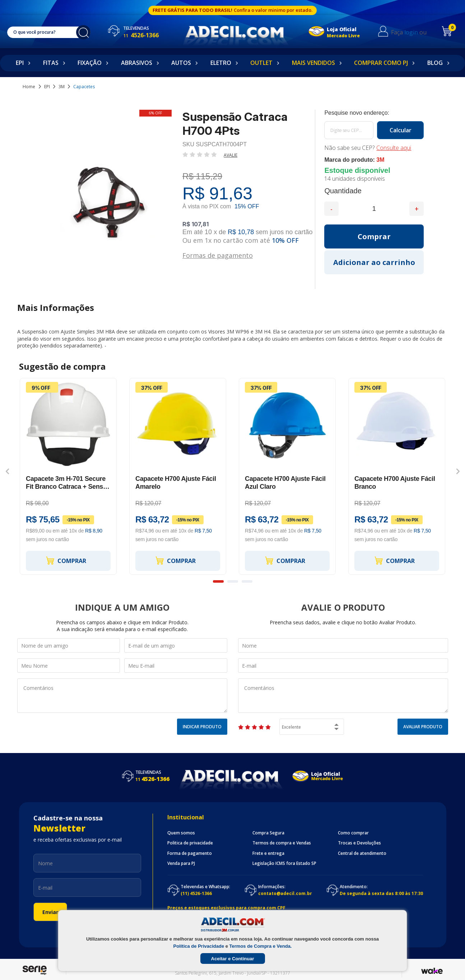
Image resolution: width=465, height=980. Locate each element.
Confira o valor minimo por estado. (273, 10)
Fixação (90, 63)
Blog (435, 63)
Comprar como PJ (381, 63)
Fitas (51, 63)
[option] (68, 477)
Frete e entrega (268, 853)
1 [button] (218, 581)
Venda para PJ (181, 863)
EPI (20, 63)
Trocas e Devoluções (359, 843)
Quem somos (181, 833)
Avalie (231, 155)
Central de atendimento (362, 853)
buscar (83, 32)
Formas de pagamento (218, 255)
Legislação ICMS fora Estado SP (284, 863)
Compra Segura (268, 833)
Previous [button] (7, 471)
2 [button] (233, 581)
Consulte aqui (394, 148)
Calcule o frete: (374, 113)
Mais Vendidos (313, 63)
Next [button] (458, 471)
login (411, 32)
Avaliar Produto (423, 727)
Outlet (261, 63)
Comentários (122, 696)
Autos (181, 63)
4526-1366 (141, 35)
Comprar (66, 561)
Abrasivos (137, 63)
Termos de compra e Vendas (282, 843)
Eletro (221, 63)
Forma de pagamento (190, 853)
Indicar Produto (202, 727)
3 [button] (247, 581)
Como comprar (353, 833)
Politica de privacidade (190, 843)
